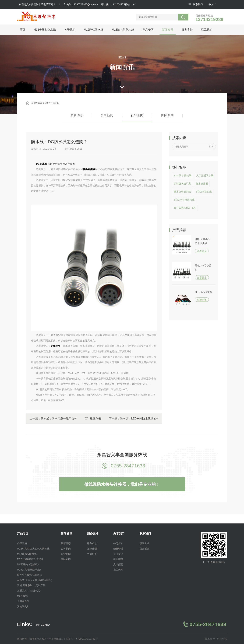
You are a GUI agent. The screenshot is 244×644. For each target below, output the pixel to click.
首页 (22, 30)
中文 (213, 4)
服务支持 (187, 30)
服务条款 (92, 543)
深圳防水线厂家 (182, 184)
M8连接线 (22, 596)
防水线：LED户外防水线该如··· (139, 419)
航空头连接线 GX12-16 (30, 575)
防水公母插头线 (182, 192)
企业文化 (118, 554)
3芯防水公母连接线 (184, 200)
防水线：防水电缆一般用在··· (59, 419)
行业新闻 (54, 103)
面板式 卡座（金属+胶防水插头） (35, 580)
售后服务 (92, 554)
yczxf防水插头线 (183, 176)
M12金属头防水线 (45, 30)
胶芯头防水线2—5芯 (185, 208)
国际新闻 (167, 115)
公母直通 (22, 543)
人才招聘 (118, 564)
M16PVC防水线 (94, 30)
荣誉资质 (118, 549)
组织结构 (118, 559)
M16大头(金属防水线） (30, 570)
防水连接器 (202, 184)
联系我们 (198, 4)
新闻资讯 (168, 30)
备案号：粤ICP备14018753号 (82, 639)
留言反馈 (144, 549)
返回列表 (93, 419)
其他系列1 (23, 606)
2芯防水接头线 (204, 192)
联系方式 (144, 543)
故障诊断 (92, 549)
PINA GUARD (42, 625)
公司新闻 (107, 115)
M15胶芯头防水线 (123, 30)
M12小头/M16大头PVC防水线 (33, 549)
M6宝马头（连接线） (29, 564)
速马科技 (222, 639)
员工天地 (118, 570)
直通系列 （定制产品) (29, 591)
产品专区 (148, 30)
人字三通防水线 (205, 176)
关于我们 (70, 30)
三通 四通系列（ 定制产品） (33, 585)
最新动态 (77, 115)
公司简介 (118, 543)
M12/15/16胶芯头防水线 (30, 559)
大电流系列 (23, 601)
